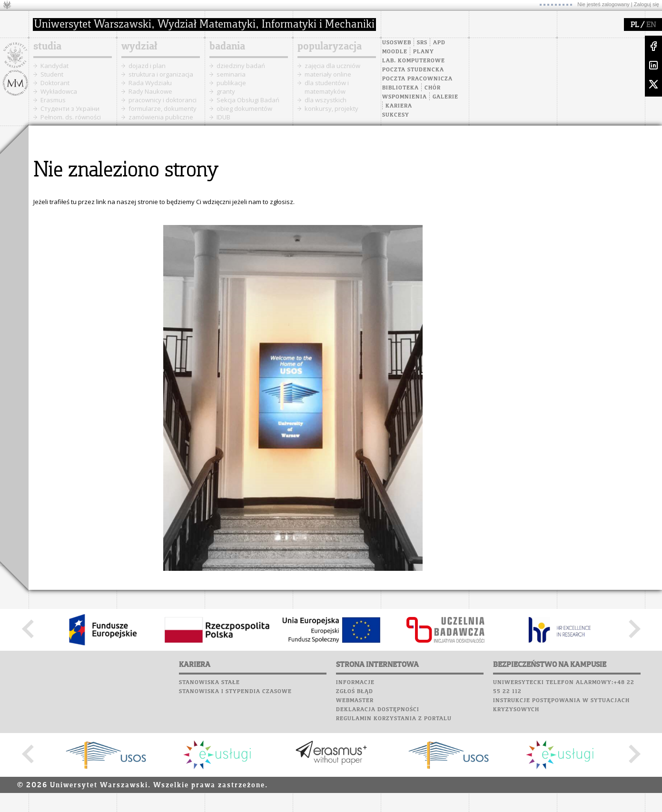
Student (52, 74)
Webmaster (355, 701)
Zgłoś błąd (355, 692)
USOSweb (397, 43)
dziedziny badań (241, 66)
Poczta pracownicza (417, 79)
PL (635, 25)
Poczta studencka (413, 70)
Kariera (399, 106)
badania (227, 47)
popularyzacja (330, 47)
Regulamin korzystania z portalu (394, 719)
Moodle (395, 52)
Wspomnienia (405, 97)
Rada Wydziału (150, 83)
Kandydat (54, 66)
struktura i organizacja (161, 74)
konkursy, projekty (331, 108)
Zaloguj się (647, 4)
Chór (433, 88)
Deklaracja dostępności (378, 710)
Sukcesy (396, 115)
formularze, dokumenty (163, 108)
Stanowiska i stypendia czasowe (235, 692)
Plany (424, 52)
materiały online (328, 74)
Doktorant (55, 83)
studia (47, 47)
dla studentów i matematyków (327, 87)
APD (439, 43)
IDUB (223, 117)
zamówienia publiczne (161, 117)
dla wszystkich (326, 100)
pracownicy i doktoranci (163, 100)
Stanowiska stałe (209, 683)
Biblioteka (400, 88)
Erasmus (53, 100)
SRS (422, 43)
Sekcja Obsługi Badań (248, 100)
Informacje (355, 683)
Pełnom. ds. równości (71, 117)
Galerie (445, 97)
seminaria (231, 74)
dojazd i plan (147, 66)
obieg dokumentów (244, 108)
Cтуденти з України (70, 108)
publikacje (231, 83)
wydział (139, 47)
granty (226, 91)
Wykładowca (59, 91)
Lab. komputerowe (414, 61)
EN (651, 25)
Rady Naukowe (150, 91)
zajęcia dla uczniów (332, 66)
